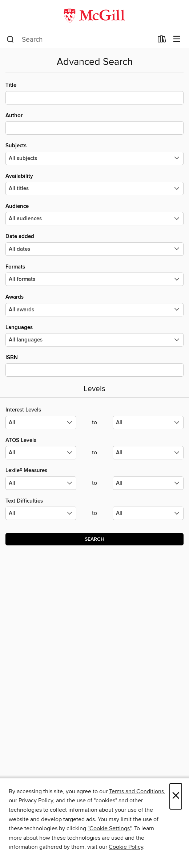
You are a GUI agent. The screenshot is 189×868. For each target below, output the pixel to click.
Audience (94, 214)
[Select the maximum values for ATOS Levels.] (148, 453)
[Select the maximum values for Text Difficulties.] (148, 513)
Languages (94, 335)
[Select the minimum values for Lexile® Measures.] (41, 483)
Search (94, 539)
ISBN (94, 365)
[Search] (10, 40)
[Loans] (162, 41)
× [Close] (176, 796)
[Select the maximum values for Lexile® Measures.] (148, 483)
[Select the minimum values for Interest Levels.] (41, 423)
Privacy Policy (36, 801)
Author (94, 123)
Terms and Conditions (136, 791)
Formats (94, 275)
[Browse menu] (177, 39)
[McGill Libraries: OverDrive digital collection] (94, 15)
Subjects (94, 153)
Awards (94, 305)
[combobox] (80, 40)
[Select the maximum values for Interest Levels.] (148, 423)
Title (94, 93)
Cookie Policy (126, 847)
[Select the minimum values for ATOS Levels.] (41, 453)
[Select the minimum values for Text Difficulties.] (41, 513)
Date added (94, 244)
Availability (94, 184)
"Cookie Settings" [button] (109, 828)
